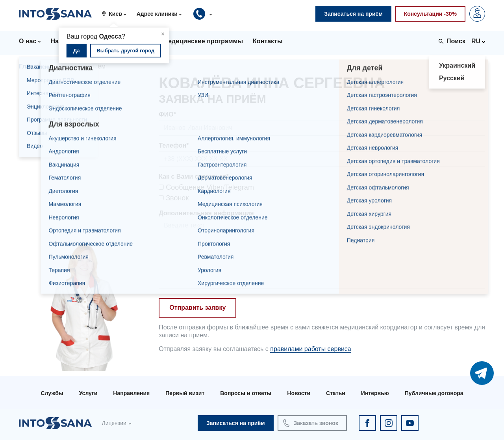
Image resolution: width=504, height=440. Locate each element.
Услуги (88, 393)
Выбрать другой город (125, 51)
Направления (131, 393)
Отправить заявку (197, 308)
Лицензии (114, 423)
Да (77, 51)
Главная (32, 66)
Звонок (174, 198)
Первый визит (185, 393)
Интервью (375, 393)
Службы (52, 393)
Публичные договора (434, 393)
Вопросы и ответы (246, 393)
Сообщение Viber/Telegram (206, 187)
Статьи (336, 393)
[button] (117, 14)
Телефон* (174, 145)
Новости (299, 393)
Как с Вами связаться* (194, 177)
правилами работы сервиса (310, 349)
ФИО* (167, 114)
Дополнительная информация (206, 213)
